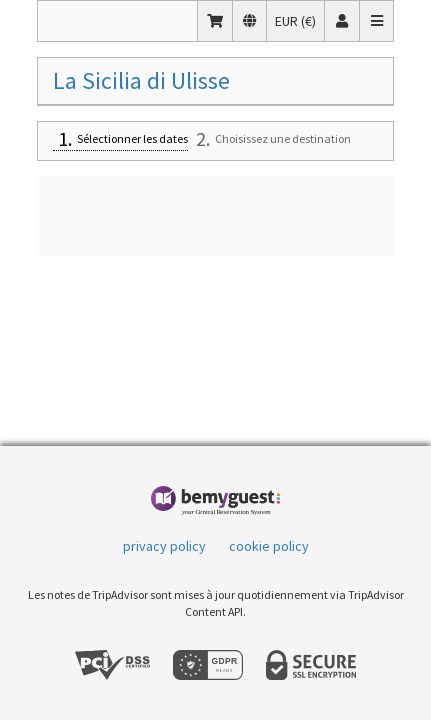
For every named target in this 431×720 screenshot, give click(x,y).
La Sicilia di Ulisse (141, 80)
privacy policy (164, 546)
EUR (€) (299, 20)
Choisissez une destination (283, 138)
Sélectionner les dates (132, 138)
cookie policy (269, 546)
